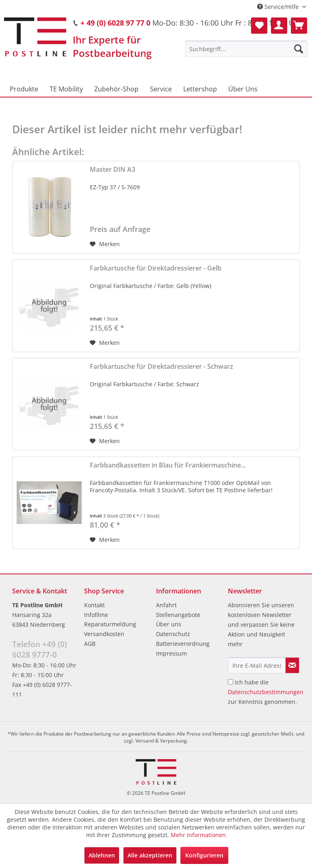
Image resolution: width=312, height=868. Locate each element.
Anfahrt (166, 605)
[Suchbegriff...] (246, 49)
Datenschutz (173, 634)
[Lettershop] (200, 89)
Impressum (171, 653)
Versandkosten (104, 634)
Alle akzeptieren (150, 855)
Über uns (169, 624)
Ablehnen (102, 855)
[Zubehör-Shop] (116, 89)
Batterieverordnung (183, 644)
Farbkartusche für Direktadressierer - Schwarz (161, 367)
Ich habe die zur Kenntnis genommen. (266, 692)
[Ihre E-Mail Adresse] (257, 665)
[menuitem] (246, 49)
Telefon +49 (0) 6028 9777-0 (40, 649)
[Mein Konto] (279, 26)
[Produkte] (24, 89)
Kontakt (94, 605)
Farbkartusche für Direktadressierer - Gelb (156, 268)
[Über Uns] (243, 89)
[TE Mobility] (66, 89)
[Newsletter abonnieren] (292, 665)
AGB (90, 644)
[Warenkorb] (299, 26)
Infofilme (96, 615)
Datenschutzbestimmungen (266, 692)
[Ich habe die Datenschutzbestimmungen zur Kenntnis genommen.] (231, 682)
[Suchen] (299, 49)
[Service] (161, 89)
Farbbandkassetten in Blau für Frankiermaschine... (168, 465)
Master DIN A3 (113, 170)
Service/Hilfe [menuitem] (279, 7)
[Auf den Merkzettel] (105, 244)
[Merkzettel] (259, 26)
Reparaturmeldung (110, 624)
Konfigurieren (204, 855)
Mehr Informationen (198, 835)
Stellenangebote (178, 615)
